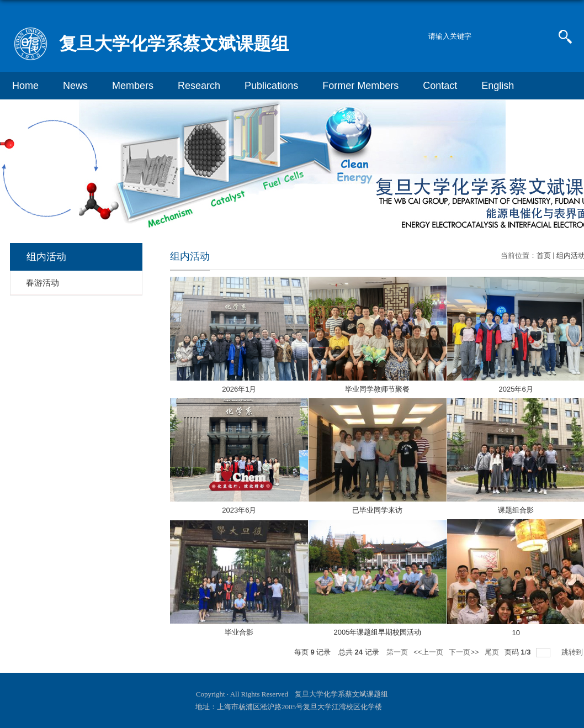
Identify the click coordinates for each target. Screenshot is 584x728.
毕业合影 (239, 632)
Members (133, 86)
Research (199, 86)
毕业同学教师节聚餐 (377, 389)
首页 (544, 255)
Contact (440, 86)
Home (25, 86)
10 (516, 633)
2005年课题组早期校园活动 (378, 632)
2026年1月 (239, 389)
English (498, 86)
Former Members (360, 86)
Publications (271, 86)
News (75, 86)
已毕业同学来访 (377, 510)
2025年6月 (516, 389)
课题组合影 (516, 510)
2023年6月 (239, 510)
